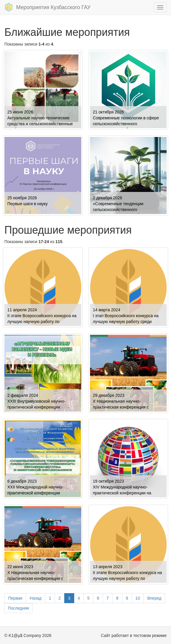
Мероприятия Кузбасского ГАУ (48, 7)
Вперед (154, 598)
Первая (15, 598)
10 (138, 598)
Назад (35, 598)
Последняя (18, 608)
